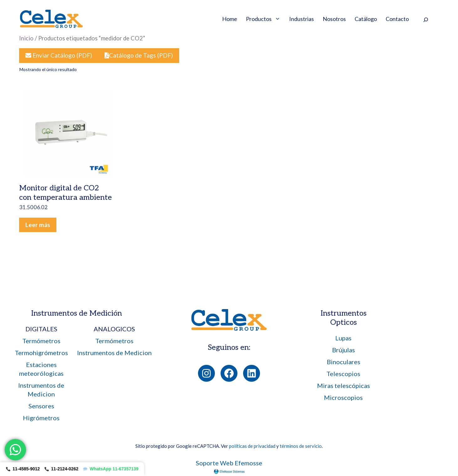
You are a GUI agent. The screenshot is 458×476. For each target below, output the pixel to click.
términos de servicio (301, 446)
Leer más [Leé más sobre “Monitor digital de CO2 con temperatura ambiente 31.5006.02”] (38, 225)
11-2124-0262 (61, 469)
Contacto (397, 19)
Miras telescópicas (343, 385)
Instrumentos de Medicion (114, 353)
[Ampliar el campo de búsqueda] (426, 20)
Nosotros (334, 19)
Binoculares (343, 362)
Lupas (343, 338)
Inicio (26, 38)
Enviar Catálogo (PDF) (59, 55)
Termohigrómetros (41, 353)
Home (230, 19)
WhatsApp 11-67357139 (111, 469)
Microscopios (343, 397)
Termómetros (41, 341)
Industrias (302, 19)
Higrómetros (41, 418)
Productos (265, 19)
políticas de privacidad (252, 446)
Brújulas (343, 350)
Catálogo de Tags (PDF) (139, 55)
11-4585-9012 (23, 469)
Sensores (41, 406)
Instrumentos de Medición (76, 313)
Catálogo (366, 19)
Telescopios (343, 374)
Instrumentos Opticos (343, 318)
